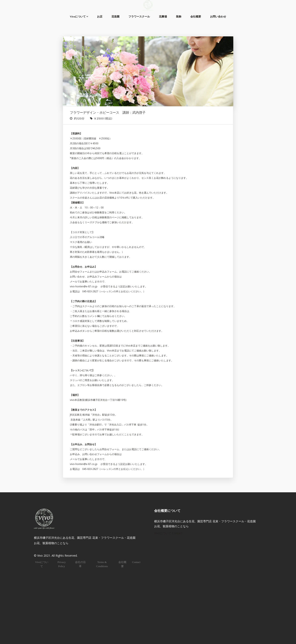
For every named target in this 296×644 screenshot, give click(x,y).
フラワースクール (139, 17)
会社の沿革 (80, 564)
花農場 (163, 17)
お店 (100, 17)
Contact (136, 562)
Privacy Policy (62, 564)
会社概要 (196, 17)
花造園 (115, 17)
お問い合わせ (218, 17)
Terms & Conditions (102, 564)
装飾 (179, 17)
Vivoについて (78, 17)
